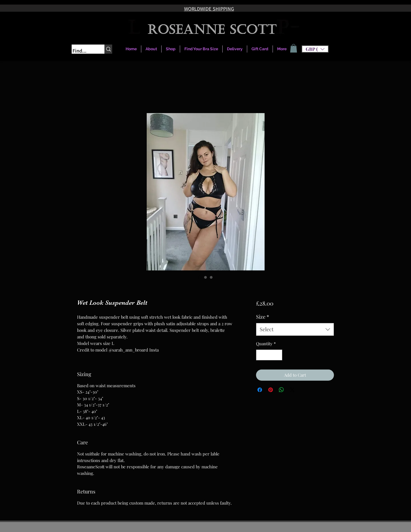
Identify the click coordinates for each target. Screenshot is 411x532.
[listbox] (315, 49)
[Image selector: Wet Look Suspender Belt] (200, 277)
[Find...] (82, 51)
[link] (294, 48)
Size (263, 317)
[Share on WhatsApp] (281, 390)
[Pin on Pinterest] (271, 390)
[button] (315, 49)
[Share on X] (292, 390)
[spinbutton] (269, 355)
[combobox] (295, 329)
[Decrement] (261, 355)
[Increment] (278, 355)
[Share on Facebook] (260, 390)
